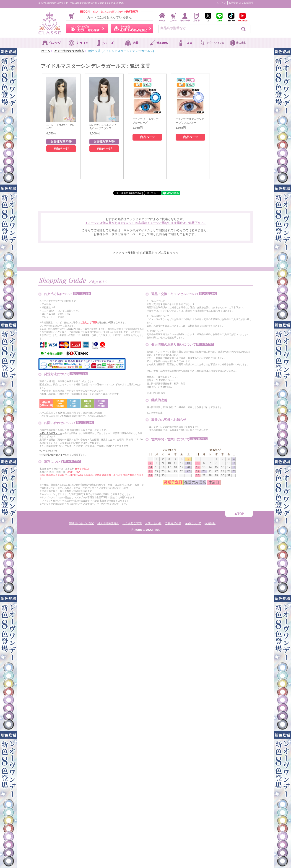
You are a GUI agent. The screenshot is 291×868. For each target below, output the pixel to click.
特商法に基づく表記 (81, 523)
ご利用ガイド (173, 523)
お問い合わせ (153, 523)
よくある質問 (246, 3)
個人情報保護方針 (108, 523)
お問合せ (233, 3)
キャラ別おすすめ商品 (69, 51)
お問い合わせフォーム (51, 433)
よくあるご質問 (132, 523)
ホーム (46, 51)
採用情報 (210, 523)
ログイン (222, 3)
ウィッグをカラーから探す (87, 29)
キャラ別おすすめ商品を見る (132, 29)
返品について (193, 523)
